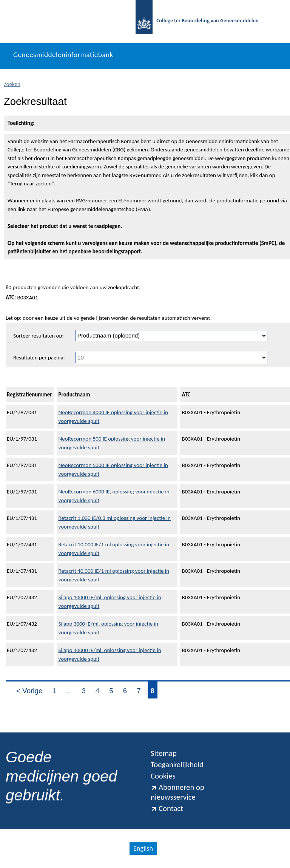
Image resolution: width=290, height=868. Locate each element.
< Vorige (29, 691)
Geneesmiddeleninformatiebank (63, 55)
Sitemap (164, 753)
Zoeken (12, 84)
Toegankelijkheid (177, 765)
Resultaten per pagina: (39, 358)
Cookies (163, 776)
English (143, 848)
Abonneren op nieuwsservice (177, 792)
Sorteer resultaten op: (38, 336)
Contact (167, 808)
